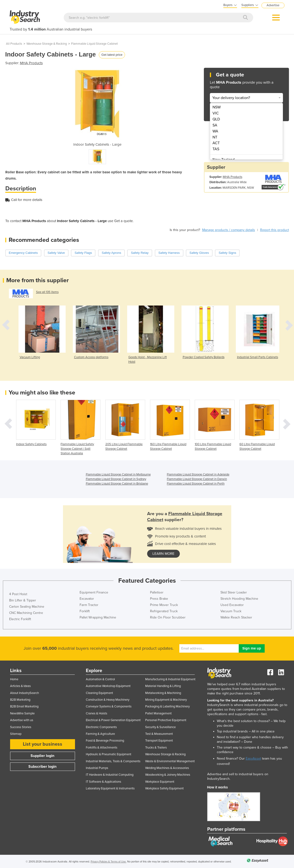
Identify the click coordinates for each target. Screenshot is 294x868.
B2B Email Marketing (24, 706)
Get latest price (112, 55)
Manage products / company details (229, 230)
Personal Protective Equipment (166, 720)
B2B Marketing (20, 700)
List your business (43, 744)
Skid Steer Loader (234, 592)
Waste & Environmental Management (170, 761)
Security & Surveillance (160, 727)
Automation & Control (100, 679)
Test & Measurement (159, 734)
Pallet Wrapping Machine (98, 617)
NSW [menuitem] (217, 107)
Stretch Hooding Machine (239, 599)
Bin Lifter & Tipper (23, 600)
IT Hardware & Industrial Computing (110, 775)
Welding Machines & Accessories (167, 768)
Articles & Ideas (20, 686)
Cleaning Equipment (99, 693)
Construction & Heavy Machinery (108, 700)
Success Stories (21, 727)
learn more (163, 554)
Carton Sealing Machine (27, 607)
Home (14, 679)
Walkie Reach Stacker (236, 617)
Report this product (275, 230)
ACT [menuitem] (216, 143)
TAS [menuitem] (216, 149)
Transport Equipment (159, 741)
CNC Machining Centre (26, 613)
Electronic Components (101, 727)
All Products (14, 44)
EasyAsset (253, 759)
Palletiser (157, 592)
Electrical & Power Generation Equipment (113, 720)
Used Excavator (232, 605)
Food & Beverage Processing (105, 741)
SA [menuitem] (215, 125)
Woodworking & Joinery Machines (168, 775)
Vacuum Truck (231, 611)
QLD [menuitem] (216, 119)
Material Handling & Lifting (163, 686)
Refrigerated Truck (164, 611)
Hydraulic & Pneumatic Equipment (109, 754)
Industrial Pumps (97, 768)
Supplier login (42, 756)
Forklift (85, 611)
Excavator (87, 599)
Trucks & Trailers (156, 748)
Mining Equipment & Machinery (166, 700)
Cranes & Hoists (97, 713)
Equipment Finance (94, 592)
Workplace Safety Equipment (164, 788)
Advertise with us (22, 720)
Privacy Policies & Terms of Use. (109, 862)
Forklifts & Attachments (102, 748)
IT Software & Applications (103, 782)
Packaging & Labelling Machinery (167, 706)
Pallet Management (158, 713)
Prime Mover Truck (164, 605)
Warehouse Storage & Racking (47, 44)
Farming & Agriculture (100, 734)
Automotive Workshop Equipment (108, 686)
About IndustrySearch (25, 693)
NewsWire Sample (22, 713)
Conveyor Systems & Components (109, 706)
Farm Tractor (89, 605)
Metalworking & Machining (163, 693)
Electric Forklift (20, 619)
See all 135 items (47, 292)
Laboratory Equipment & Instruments (110, 788)
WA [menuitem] (215, 131)
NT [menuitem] (215, 137)
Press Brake (159, 599)
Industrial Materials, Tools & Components (113, 761)
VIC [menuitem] (216, 113)
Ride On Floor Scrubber (168, 617)
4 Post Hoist (18, 594)
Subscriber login (42, 767)
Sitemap (16, 734)
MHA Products (31, 63)
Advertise (273, 5)
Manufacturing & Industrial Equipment (170, 679)
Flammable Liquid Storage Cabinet (94, 44)
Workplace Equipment (160, 782)
